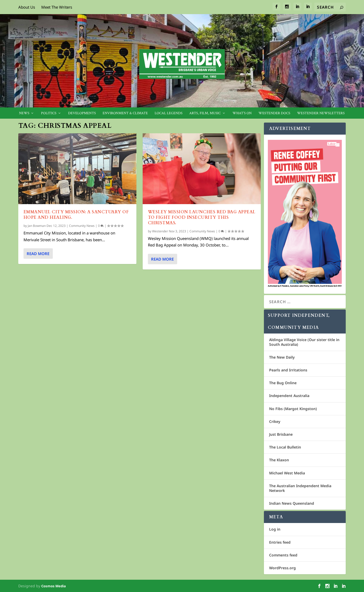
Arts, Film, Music (205, 113)
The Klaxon (279, 460)
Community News (82, 226)
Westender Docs (274, 113)
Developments (82, 113)
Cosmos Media (54, 586)
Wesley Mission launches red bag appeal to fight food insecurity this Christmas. (202, 217)
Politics (49, 113)
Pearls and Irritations (288, 370)
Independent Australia (289, 396)
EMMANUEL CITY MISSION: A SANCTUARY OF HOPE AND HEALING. (76, 215)
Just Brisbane (281, 434)
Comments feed (283, 555)
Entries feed (280, 542)
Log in (275, 529)
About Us (27, 7)
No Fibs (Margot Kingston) (293, 409)
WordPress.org (282, 568)
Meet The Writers (57, 7)
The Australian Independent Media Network (300, 488)
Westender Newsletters (321, 113)
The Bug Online (283, 383)
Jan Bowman (37, 226)
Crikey (275, 421)
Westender (160, 231)
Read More (38, 254)
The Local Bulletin (285, 447)
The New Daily (282, 357)
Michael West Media (287, 473)
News (24, 113)
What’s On (242, 113)
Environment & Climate (125, 113)
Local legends (169, 113)
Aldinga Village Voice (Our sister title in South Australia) (304, 342)
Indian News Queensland (292, 503)
